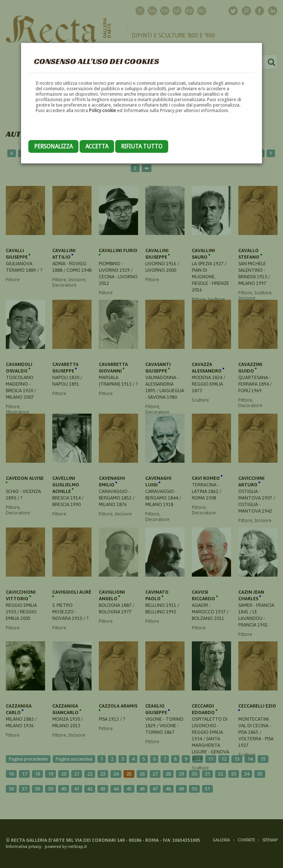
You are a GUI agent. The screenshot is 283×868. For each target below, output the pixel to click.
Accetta (97, 146)
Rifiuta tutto (142, 146)
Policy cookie (102, 110)
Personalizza (53, 146)
